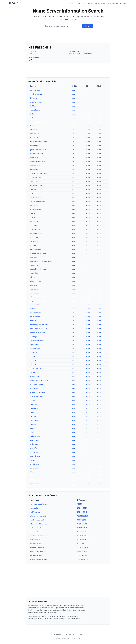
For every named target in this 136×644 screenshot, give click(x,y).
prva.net (33, 476)
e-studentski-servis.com (39, 174)
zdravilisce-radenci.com (39, 142)
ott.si (32, 193)
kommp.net (34, 265)
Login (125, 3)
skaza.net (33, 361)
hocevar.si (34, 353)
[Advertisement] (68, 37)
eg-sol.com (34, 221)
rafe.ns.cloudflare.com (38, 560)
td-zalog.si (34, 337)
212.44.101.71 (82, 552)
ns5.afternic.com (36, 544)
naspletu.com (35, 166)
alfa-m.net (34, 130)
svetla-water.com (36, 384)
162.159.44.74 (82, 504)
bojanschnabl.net (36, 396)
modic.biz (33, 404)
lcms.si (32, 428)
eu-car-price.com (36, 154)
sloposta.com (35, 480)
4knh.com (34, 126)
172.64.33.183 (82, 524)
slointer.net (34, 388)
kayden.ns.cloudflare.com (39, 504)
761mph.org (34, 237)
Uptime (90, 3)
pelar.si (33, 213)
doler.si (33, 217)
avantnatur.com (36, 102)
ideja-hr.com (35, 440)
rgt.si (32, 432)
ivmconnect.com (36, 185)
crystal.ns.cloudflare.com (39, 536)
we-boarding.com (36, 233)
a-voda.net (34, 138)
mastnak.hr (34, 273)
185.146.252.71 (83, 516)
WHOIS (72, 3)
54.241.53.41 (82, 532)
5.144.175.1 (32, 53)
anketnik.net (34, 134)
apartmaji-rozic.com (37, 122)
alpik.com (33, 416)
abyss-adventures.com (38, 329)
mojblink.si (34, 408)
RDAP (78, 3)
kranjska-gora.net (37, 94)
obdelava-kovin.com (37, 162)
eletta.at (33, 364)
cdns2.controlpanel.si (38, 516)
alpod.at (33, 424)
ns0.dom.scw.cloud (37, 548)
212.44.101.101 (82, 508)
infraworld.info (35, 249)
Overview (58, 634)
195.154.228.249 (83, 548)
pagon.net (34, 285)
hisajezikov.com (36, 110)
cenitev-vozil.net (36, 281)
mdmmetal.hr (35, 305)
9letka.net (34, 114)
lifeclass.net (34, 170)
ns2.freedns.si (35, 540)
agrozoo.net (34, 468)
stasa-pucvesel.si (36, 368)
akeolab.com (35, 293)
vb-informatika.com (37, 341)
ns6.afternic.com (36, 556)
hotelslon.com (35, 317)
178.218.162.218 (83, 540)
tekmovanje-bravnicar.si (39, 380)
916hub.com (35, 376)
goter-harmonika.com (38, 150)
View (74, 90)
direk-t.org (34, 146)
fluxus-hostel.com (37, 229)
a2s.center (34, 225)
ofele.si (33, 400)
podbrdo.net (35, 158)
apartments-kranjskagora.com (41, 261)
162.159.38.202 (83, 536)
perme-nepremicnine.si (38, 201)
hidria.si (33, 460)
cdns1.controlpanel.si (38, 552)
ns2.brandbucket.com (38, 528)
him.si (32, 412)
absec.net (34, 257)
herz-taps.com (35, 197)
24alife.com (34, 420)
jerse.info (33, 448)
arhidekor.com (35, 209)
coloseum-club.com (37, 333)
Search (87, 26)
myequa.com (35, 484)
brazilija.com (35, 464)
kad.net (33, 118)
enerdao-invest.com (37, 392)
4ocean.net (34, 245)
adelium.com (35, 297)
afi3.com (33, 309)
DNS (84, 3)
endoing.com (35, 444)
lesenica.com (35, 289)
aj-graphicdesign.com (38, 253)
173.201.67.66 (82, 556)
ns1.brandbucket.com (38, 532)
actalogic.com (35, 456)
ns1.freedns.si (35, 508)
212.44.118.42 (82, 512)
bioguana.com (35, 182)
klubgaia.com (35, 436)
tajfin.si (32, 277)
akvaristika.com (36, 90)
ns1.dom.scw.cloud (37, 520)
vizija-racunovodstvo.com (39, 301)
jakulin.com (34, 372)
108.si (32, 472)
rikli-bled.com (35, 241)
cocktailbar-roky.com (38, 269)
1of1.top (33, 106)
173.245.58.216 (83, 560)
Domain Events (100, 3)
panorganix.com (36, 178)
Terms (71, 634)
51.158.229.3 (82, 520)
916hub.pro (34, 98)
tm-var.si (33, 357)
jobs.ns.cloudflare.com (38, 524)
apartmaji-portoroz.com (39, 325)
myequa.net (34, 345)
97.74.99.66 (82, 544)
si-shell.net (34, 205)
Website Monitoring (114, 3)
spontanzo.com (36, 313)
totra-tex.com (35, 452)
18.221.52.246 (82, 528)
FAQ (65, 634)
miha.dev (33, 189)
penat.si (33, 321)
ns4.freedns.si (35, 512)
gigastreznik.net (36, 349)
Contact (79, 634)
